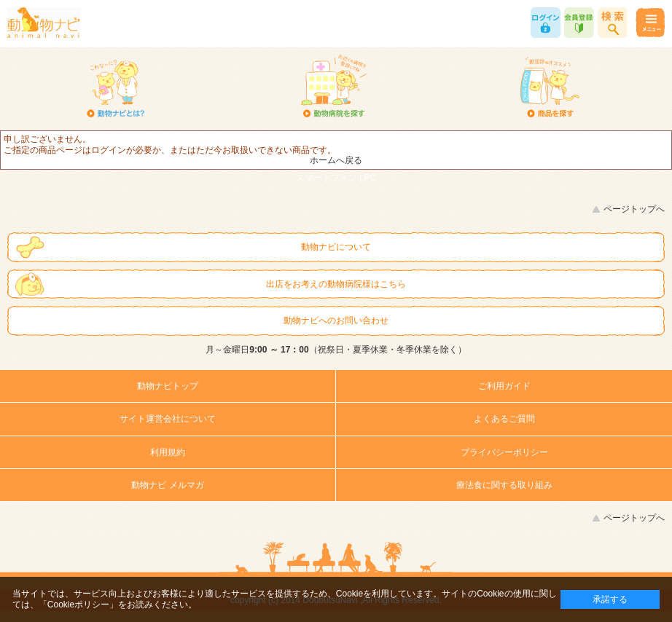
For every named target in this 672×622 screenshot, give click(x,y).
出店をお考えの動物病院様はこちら (336, 284)
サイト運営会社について (168, 419)
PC (371, 178)
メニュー (650, 23)
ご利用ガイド (504, 386)
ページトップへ (634, 209)
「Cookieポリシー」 (78, 605)
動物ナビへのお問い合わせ (336, 320)
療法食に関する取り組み (504, 485)
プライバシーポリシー (504, 452)
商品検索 (613, 23)
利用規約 (168, 452)
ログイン (546, 23)
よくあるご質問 (504, 419)
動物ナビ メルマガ (167, 485)
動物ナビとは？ (116, 87)
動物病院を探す (333, 87)
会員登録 (579, 23)
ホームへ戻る (336, 160)
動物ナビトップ (168, 386)
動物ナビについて (336, 247)
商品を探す (550, 87)
